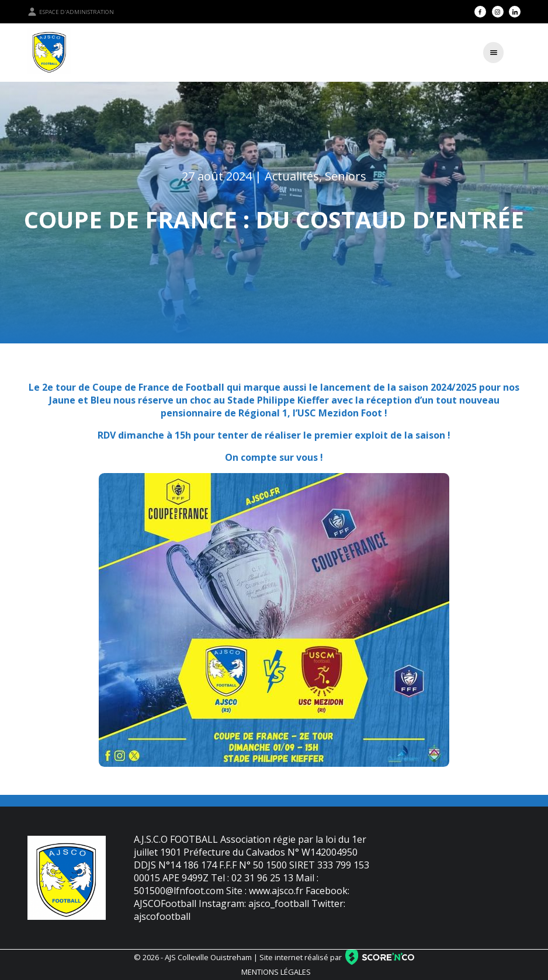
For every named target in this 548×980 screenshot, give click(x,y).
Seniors (346, 176)
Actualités (292, 176)
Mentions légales (276, 972)
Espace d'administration (71, 12)
